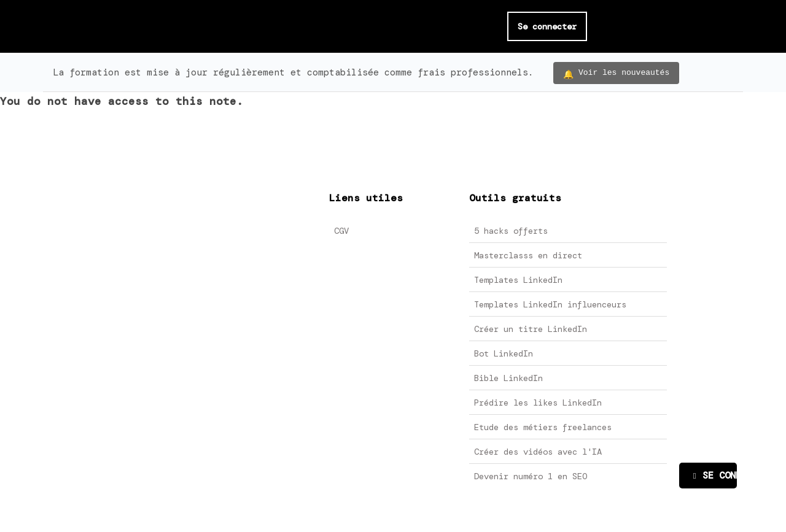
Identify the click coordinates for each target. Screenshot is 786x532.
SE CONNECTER (715, 476)
